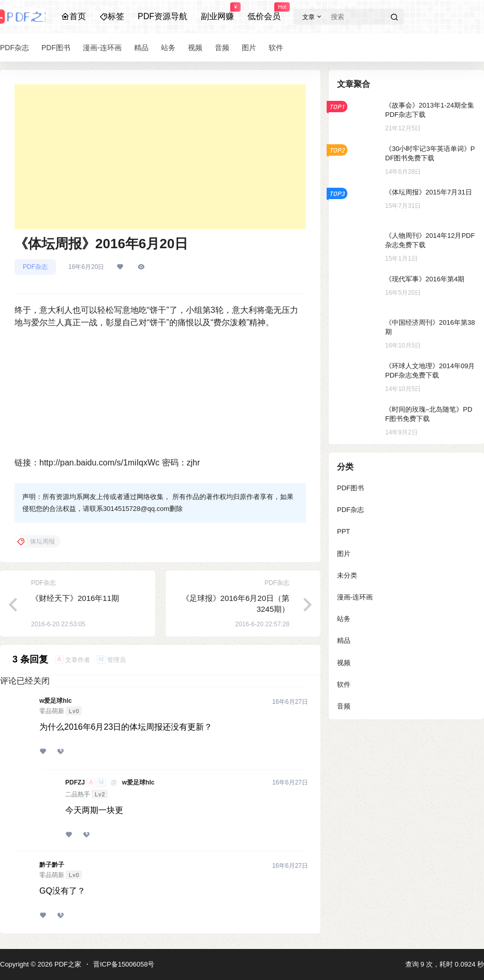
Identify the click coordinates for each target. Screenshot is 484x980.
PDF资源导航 (163, 16)
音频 (344, 706)
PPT (343, 531)
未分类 (347, 575)
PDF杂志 (35, 267)
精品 (344, 640)
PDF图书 (350, 488)
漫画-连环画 (355, 597)
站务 (344, 619)
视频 (344, 663)
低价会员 (264, 12)
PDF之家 (67, 964)
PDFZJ (75, 782)
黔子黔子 (52, 865)
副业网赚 (217, 12)
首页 (74, 16)
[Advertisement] (160, 157)
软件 (344, 684)
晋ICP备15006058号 (124, 964)
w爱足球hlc (56, 701)
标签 (112, 16)
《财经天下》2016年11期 (75, 598)
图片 (344, 554)
